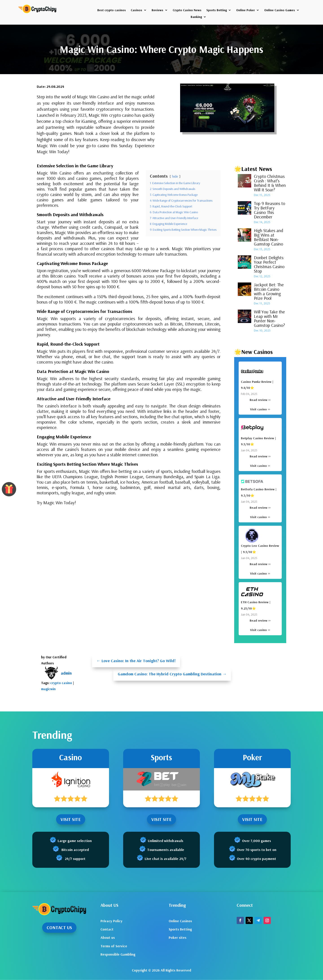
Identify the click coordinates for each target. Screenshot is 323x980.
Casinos (136, 10)
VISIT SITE (71, 819)
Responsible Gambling (118, 954)
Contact (107, 929)
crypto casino (61, 683)
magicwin (48, 689)
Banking (196, 17)
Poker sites (178, 937)
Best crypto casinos (112, 10)
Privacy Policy (111, 921)
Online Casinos (180, 921)
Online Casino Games (280, 10)
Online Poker (246, 10)
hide (175, 176)
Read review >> (260, 400)
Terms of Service (114, 946)
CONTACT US (59, 927)
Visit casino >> (260, 409)
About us (108, 937)
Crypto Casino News (187, 10)
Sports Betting (217, 10)
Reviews (157, 10)
